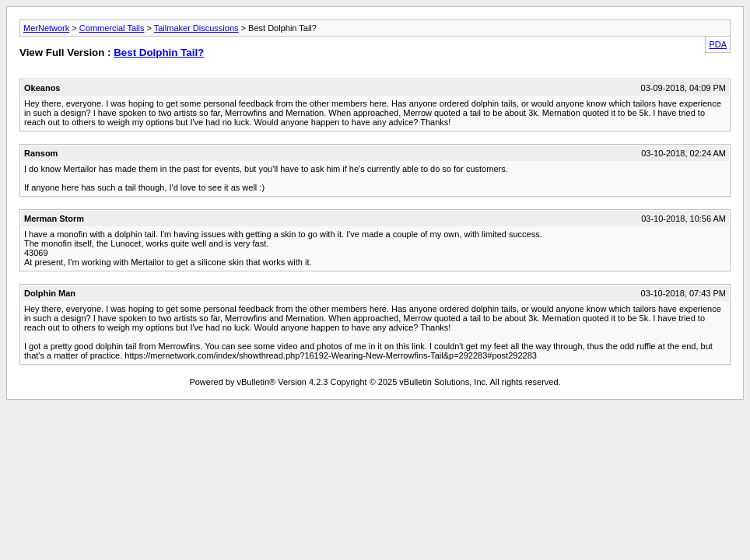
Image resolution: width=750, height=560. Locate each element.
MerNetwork (46, 28)
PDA (718, 44)
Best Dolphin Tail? (159, 52)
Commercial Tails (112, 28)
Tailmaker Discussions (196, 28)
